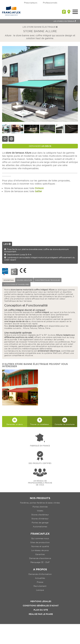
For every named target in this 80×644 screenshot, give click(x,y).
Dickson (39, 188)
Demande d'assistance (40, 558)
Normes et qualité (40, 546)
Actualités (40, 578)
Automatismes (40, 527)
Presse (40, 582)
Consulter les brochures (65, 421)
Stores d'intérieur (40, 519)
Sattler (38, 191)
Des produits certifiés (40, 463)
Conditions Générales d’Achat (41, 606)
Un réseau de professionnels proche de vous (40, 483)
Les (7, 244)
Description (9, 280)
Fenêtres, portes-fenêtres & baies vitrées (40, 503)
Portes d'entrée (40, 507)
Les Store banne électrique (40, 27)
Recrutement (40, 586)
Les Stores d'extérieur (65, 21)
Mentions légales (41, 601)
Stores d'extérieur (40, 515)
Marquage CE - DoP (40, 562)
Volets (40, 511)
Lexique (40, 590)
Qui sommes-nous (40, 538)
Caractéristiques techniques (48, 280)
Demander (40, 146)
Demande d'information (40, 574)
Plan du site (41, 610)
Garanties (40, 554)
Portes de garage (40, 523)
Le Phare (48, 614)
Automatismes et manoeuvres (16, 284)
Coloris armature (24, 280)
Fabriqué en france (40, 446)
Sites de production (40, 542)
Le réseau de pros (40, 550)
